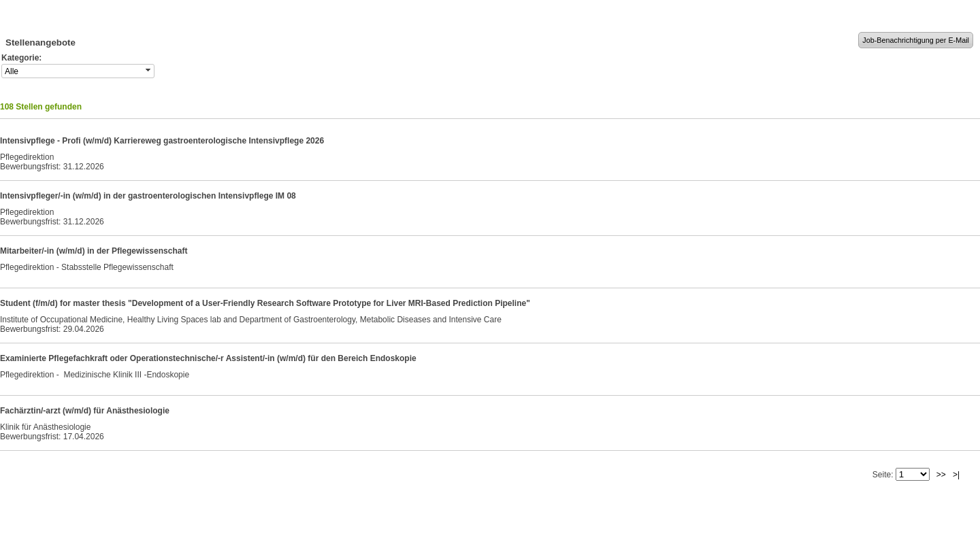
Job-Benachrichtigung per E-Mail (916, 40)
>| (956, 475)
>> (941, 475)
